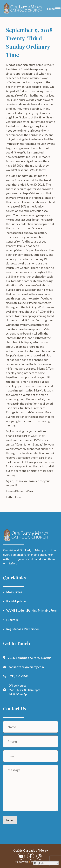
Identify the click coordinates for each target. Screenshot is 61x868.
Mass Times (14, 592)
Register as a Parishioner (23, 629)
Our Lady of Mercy (36, 850)
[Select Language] (46, 863)
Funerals (12, 620)
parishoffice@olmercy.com (26, 667)
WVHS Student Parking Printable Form (32, 611)
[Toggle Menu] (58, 9)
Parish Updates (17, 601)
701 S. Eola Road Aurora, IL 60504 (30, 658)
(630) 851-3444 (18, 676)
